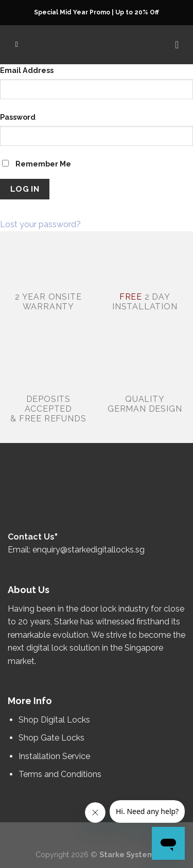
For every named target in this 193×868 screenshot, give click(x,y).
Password (18, 117)
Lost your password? (40, 224)
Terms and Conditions (60, 774)
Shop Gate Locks (51, 738)
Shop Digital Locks (55, 720)
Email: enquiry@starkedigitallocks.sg (76, 550)
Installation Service (55, 756)
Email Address (27, 70)
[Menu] (17, 45)
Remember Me (37, 164)
